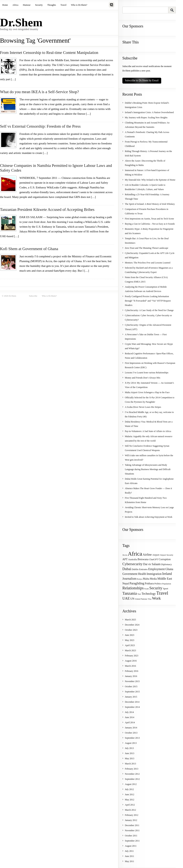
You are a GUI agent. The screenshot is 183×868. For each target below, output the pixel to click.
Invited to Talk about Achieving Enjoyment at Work (149, 517)
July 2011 (129, 851)
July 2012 (129, 789)
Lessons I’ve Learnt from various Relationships (147, 373)
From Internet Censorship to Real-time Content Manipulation (49, 53)
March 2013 (130, 764)
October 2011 (131, 836)
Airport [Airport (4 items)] (156, 555)
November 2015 (132, 681)
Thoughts (52, 5)
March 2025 (130, 620)
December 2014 (132, 702)
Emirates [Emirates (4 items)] (143, 569)
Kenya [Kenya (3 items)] (140, 579)
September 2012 (132, 779)
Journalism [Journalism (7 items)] (129, 579)
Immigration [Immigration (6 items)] (154, 574)
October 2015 (131, 686)
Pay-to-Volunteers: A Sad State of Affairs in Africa (148, 431)
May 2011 (130, 861)
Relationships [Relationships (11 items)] (133, 588)
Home (5, 5)
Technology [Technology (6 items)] (149, 594)
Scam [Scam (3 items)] (147, 589)
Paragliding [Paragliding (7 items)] (137, 583)
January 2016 (131, 676)
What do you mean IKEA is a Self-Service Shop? (39, 92)
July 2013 (129, 748)
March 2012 (130, 810)
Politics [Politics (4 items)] (158, 584)
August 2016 (131, 661)
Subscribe (33, 296)
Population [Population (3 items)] (167, 584)
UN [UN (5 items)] (132, 599)
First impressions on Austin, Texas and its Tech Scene (149, 219)
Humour (27, 5)
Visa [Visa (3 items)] (150, 599)
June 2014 (130, 717)
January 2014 (131, 728)
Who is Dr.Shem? (79, 5)
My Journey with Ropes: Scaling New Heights (146, 118)
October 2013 (131, 733)
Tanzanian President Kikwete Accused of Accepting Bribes (47, 210)
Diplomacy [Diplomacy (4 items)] (166, 564)
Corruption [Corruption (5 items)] (165, 559)
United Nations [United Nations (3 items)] (141, 599)
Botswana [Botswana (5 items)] (143, 559)
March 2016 (130, 666)
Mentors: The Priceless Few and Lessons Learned (148, 263)
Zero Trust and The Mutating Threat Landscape (147, 248)
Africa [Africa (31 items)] (135, 554)
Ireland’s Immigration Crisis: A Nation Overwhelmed (149, 112)
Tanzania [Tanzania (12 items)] (130, 593)
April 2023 (130, 645)
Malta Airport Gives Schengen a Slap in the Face (147, 392)
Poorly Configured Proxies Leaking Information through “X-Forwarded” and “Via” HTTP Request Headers (148, 301)
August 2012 (131, 784)
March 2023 (130, 650)
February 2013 (132, 769)
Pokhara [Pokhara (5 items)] (149, 583)
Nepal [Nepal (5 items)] (126, 583)
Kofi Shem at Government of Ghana (29, 249)
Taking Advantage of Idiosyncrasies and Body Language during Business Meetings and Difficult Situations (148, 469)
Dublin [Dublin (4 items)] (135, 569)
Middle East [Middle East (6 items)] (165, 579)
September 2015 (132, 692)
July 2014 (129, 712)
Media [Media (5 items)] (153, 579)
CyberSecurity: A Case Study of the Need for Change (149, 310)
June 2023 (130, 635)
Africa (15, 5)
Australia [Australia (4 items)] (133, 559)
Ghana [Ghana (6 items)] (169, 569)
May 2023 (130, 640)
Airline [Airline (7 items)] (147, 555)
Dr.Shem (21, 22)
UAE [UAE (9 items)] (126, 598)
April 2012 (130, 805)
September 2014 (132, 707)
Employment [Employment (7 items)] (157, 569)
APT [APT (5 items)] (125, 559)
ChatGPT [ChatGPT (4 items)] (153, 559)
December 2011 (132, 825)
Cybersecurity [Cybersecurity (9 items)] (132, 564)
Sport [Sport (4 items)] (166, 589)
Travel (63, 5)
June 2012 (130, 794)
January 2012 (131, 820)
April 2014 (130, 722)
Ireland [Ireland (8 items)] (167, 574)
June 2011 (130, 856)
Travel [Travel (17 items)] (162, 593)
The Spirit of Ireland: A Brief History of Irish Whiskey (150, 204)
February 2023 (132, 656)
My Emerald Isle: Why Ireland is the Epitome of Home (150, 180)
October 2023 (131, 630)
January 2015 (131, 697)
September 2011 (132, 841)
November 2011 (132, 830)
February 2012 (132, 815)
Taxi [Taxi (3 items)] (139, 594)
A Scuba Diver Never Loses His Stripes (143, 407)
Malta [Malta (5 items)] (146, 579)
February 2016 (132, 671)
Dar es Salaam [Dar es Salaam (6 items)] (152, 564)
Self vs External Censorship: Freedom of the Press (40, 126)
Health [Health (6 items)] (142, 574)
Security (39, 5)
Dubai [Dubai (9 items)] (127, 569)
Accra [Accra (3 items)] (125, 555)
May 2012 (130, 800)
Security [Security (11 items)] (156, 588)
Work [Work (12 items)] (156, 598)
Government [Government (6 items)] (130, 574)
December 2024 (132, 625)
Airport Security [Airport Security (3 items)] (167, 555)
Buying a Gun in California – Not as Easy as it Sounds (150, 224)
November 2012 (132, 774)
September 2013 (132, 738)
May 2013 (130, 758)
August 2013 (131, 743)
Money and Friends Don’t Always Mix (143, 378)
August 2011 (131, 846)
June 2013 (130, 753)
